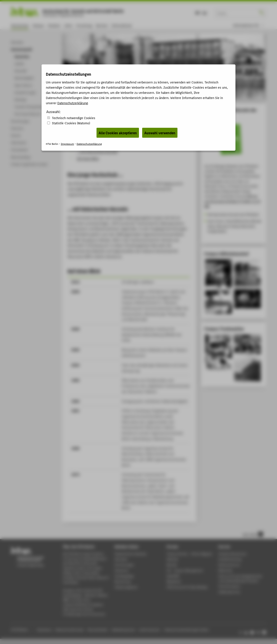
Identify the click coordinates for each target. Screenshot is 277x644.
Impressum (67, 144)
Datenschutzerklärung (72, 103)
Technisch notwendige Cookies (74, 118)
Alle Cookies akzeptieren (118, 133)
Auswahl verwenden (160, 133)
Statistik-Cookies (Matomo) (71, 123)
